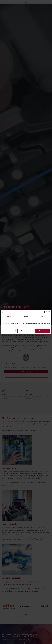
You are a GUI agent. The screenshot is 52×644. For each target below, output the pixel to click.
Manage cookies (26, 331)
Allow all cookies (42, 331)
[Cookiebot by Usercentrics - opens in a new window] (45, 312)
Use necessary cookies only (10, 331)
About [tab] (43, 316)
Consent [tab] (9, 316)
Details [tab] (26, 316)
